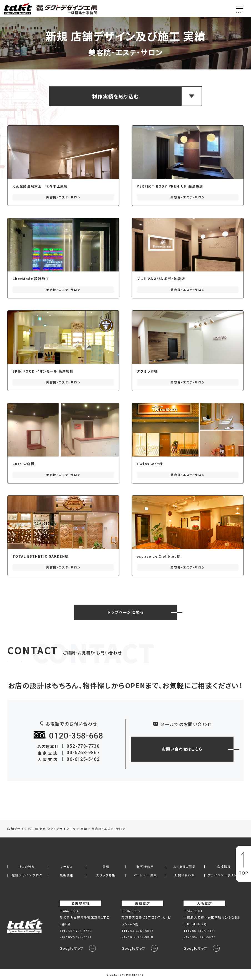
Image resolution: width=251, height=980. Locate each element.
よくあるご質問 (185, 867)
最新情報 (67, 875)
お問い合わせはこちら (182, 749)
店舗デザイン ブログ (27, 875)
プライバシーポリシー (224, 875)
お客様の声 (145, 867)
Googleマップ (72, 948)
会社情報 (224, 867)
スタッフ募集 (106, 875)
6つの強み (27, 867)
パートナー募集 (145, 875)
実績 (106, 867)
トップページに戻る (125, 612)
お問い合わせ (185, 875)
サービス (66, 867)
